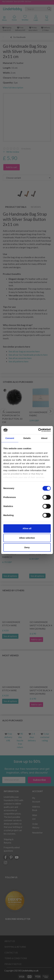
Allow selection (27, 538)
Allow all (27, 528)
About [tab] (44, 438)
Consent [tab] (10, 438)
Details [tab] (27, 438)
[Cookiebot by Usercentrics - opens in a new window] (38, 430)
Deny (27, 547)
